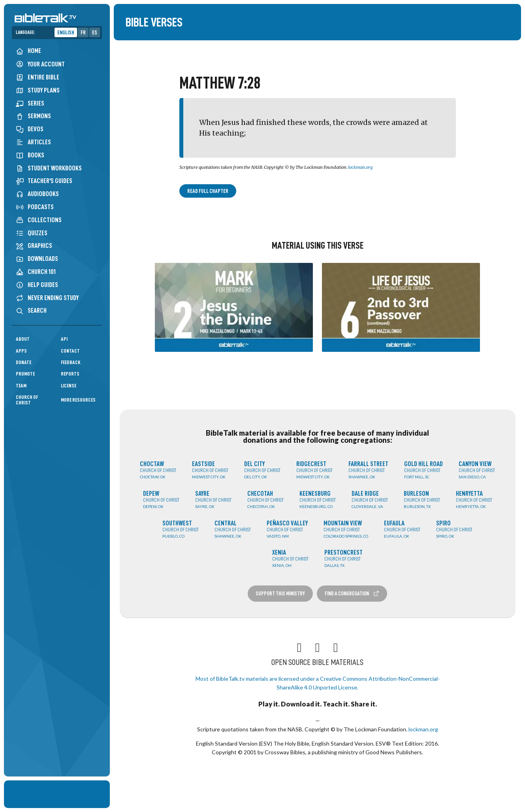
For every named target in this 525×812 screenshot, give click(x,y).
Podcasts (35, 207)
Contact (70, 351)
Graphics (34, 246)
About (23, 339)
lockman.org (360, 167)
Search (31, 311)
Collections (39, 220)
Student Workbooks (49, 168)
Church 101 (36, 272)
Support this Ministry (280, 593)
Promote (25, 374)
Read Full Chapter (208, 191)
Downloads (37, 259)
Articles (33, 142)
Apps (21, 351)
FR (83, 32)
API (64, 339)
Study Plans (38, 90)
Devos (30, 129)
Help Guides (37, 285)
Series (30, 103)
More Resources (78, 400)
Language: (25, 32)
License (69, 386)
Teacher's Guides (44, 181)
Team (21, 386)
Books (30, 155)
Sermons (33, 116)
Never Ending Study (47, 298)
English (66, 32)
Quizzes (32, 233)
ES (95, 32)
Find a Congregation (352, 594)
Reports (70, 374)
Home (28, 51)
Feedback (71, 362)
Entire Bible (38, 77)
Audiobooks (37, 194)
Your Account (40, 64)
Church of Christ (27, 400)
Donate (24, 362)
